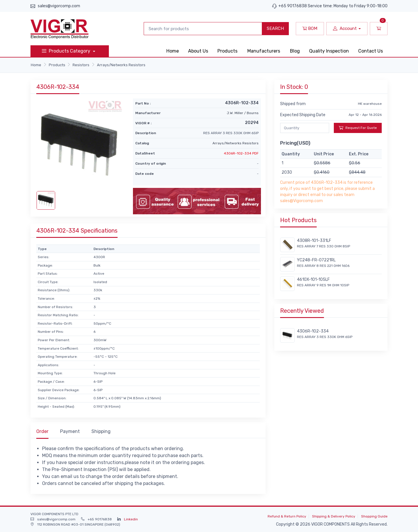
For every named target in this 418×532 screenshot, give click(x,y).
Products (227, 51)
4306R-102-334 (313, 331)
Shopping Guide (374, 516)
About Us (198, 51)
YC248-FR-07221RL (316, 260)
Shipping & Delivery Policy (334, 516)
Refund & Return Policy (287, 516)
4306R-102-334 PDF (241, 153)
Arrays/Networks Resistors (121, 65)
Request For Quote (358, 128)
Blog (295, 51)
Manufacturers (264, 51)
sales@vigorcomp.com (59, 6)
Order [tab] (42, 431)
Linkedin (131, 519)
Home (173, 51)
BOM (310, 28)
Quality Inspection (329, 51)
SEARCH (275, 28)
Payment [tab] (70, 431)
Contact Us (371, 51)
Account (345, 28)
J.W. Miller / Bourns (243, 113)
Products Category (67, 51)
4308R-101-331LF (314, 241)
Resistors (81, 65)
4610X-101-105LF (313, 280)
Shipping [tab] (101, 431)
